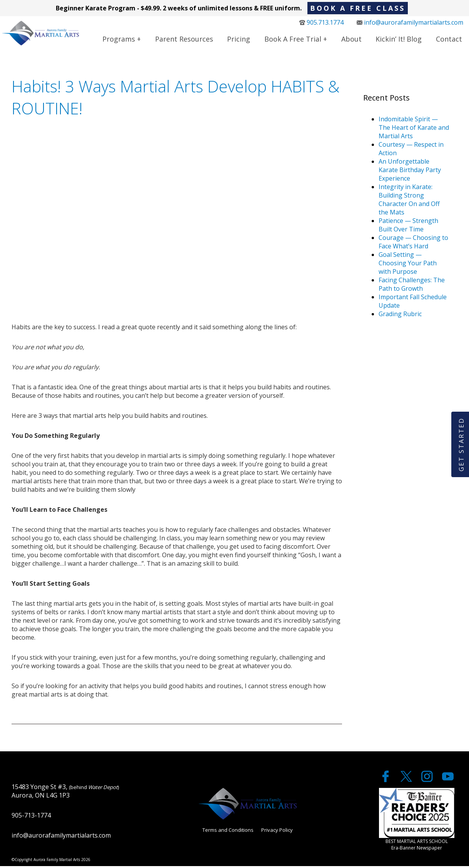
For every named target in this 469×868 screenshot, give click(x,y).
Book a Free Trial (293, 40)
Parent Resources (184, 40)
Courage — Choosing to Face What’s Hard (413, 244)
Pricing (239, 40)
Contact (449, 40)
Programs (119, 40)
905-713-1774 (31, 817)
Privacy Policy (277, 832)
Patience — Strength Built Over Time (408, 227)
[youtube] (448, 782)
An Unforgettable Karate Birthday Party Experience (410, 172)
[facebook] (386, 782)
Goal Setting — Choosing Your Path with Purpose (408, 265)
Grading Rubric (400, 316)
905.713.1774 (321, 23)
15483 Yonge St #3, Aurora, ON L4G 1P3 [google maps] (65, 793)
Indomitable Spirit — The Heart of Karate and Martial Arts (414, 129)
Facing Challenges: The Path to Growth (412, 286)
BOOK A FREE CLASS (358, 8)
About (351, 40)
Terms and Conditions (228, 832)
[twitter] (407, 782)
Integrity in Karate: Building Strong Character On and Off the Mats (409, 201)
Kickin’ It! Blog (399, 40)
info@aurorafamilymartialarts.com (410, 23)
